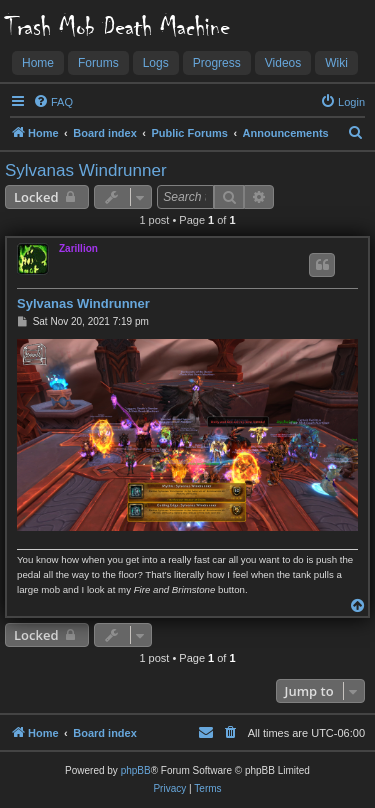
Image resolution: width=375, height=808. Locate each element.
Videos (283, 63)
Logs (156, 63)
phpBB (136, 770)
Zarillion (78, 248)
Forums (98, 63)
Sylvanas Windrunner (86, 170)
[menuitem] (53, 102)
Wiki (336, 63)
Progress (217, 63)
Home (38, 63)
